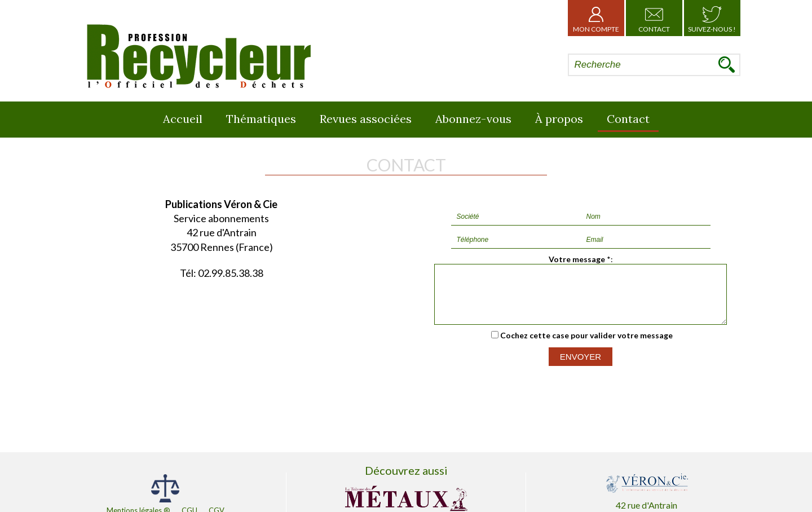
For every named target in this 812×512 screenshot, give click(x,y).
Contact (654, 18)
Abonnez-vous (473, 119)
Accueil (183, 119)
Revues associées (366, 119)
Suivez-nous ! (712, 18)
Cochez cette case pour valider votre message (586, 345)
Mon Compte (596, 18)
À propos (559, 119)
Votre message (577, 259)
